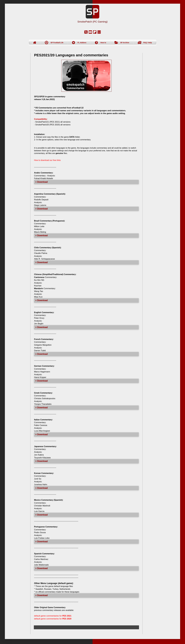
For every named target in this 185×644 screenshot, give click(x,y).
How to (103, 43)
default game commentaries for (53, 616)
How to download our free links (47, 160)
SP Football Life (57, 43)
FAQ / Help (148, 43)
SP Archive (125, 43)
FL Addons (82, 43)
